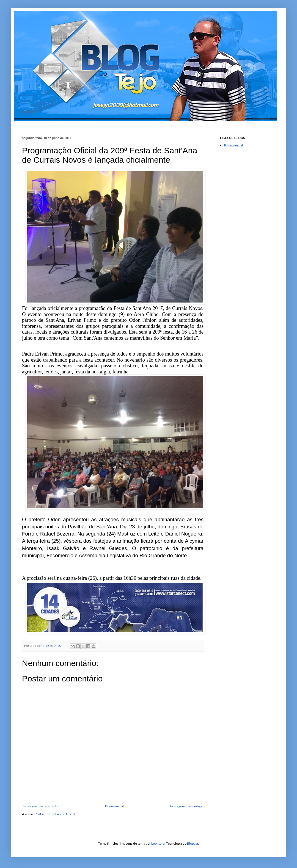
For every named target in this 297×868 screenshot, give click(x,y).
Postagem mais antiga (186, 806)
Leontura (158, 843)
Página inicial (114, 806)
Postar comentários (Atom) (55, 814)
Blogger (193, 843)
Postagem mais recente (41, 806)
